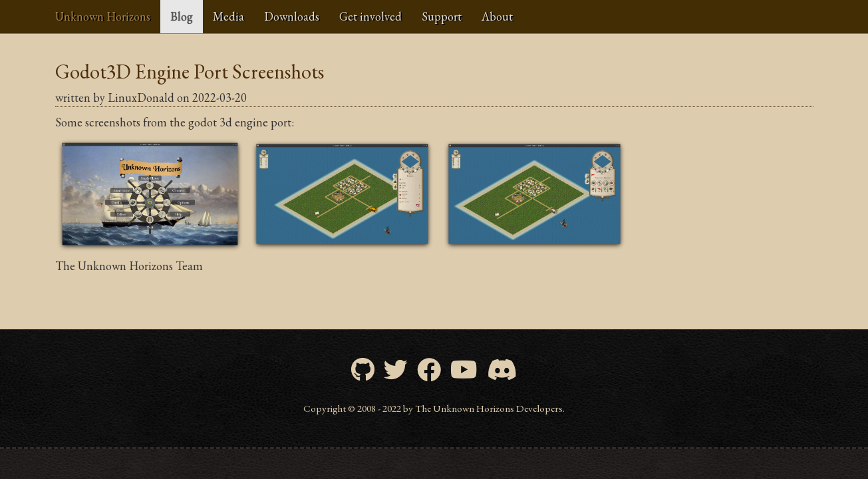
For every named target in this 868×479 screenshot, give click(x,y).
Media (228, 16)
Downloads (292, 16)
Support (442, 16)
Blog (182, 16)
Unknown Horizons (103, 16)
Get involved (370, 16)
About (497, 16)
